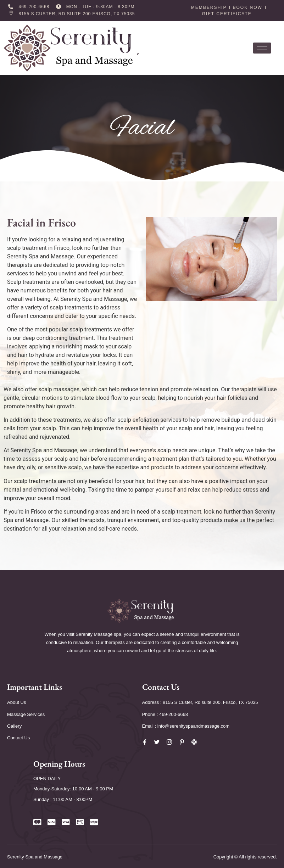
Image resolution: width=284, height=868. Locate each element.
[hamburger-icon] (262, 48)
